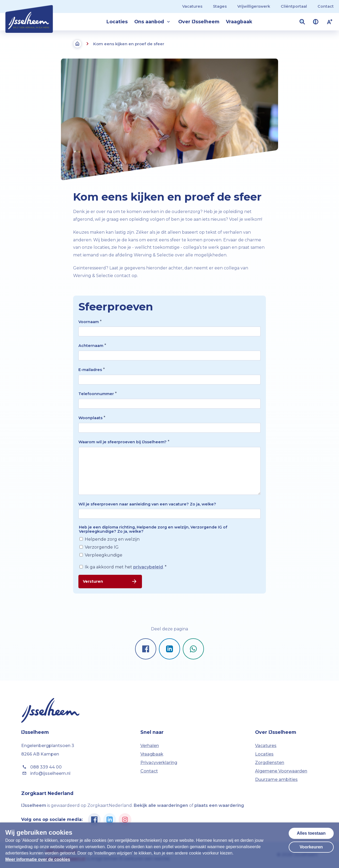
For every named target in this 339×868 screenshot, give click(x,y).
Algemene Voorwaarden (281, 771)
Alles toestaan (311, 833)
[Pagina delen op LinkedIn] (169, 649)
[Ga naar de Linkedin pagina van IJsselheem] (110, 820)
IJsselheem (34, 805)
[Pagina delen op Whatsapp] (193, 649)
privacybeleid (148, 567)
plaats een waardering (219, 805)
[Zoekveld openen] (302, 22)
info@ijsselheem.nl (46, 773)
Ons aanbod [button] (153, 22)
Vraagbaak (239, 22)
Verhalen (150, 746)
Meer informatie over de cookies (38, 859)
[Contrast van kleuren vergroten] (316, 22)
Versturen (110, 581)
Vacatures (192, 6)
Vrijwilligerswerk (254, 6)
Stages (220, 6)
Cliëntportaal (294, 6)
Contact (326, 6)
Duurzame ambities (276, 779)
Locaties (117, 22)
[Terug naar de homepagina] (77, 44)
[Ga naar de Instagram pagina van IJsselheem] (125, 820)
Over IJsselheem (199, 22)
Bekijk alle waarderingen (161, 805)
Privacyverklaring (159, 763)
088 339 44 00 (41, 767)
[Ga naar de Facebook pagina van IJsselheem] (94, 820)
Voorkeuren (311, 847)
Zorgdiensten (270, 763)
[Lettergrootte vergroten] (330, 22)
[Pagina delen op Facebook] (146, 649)
